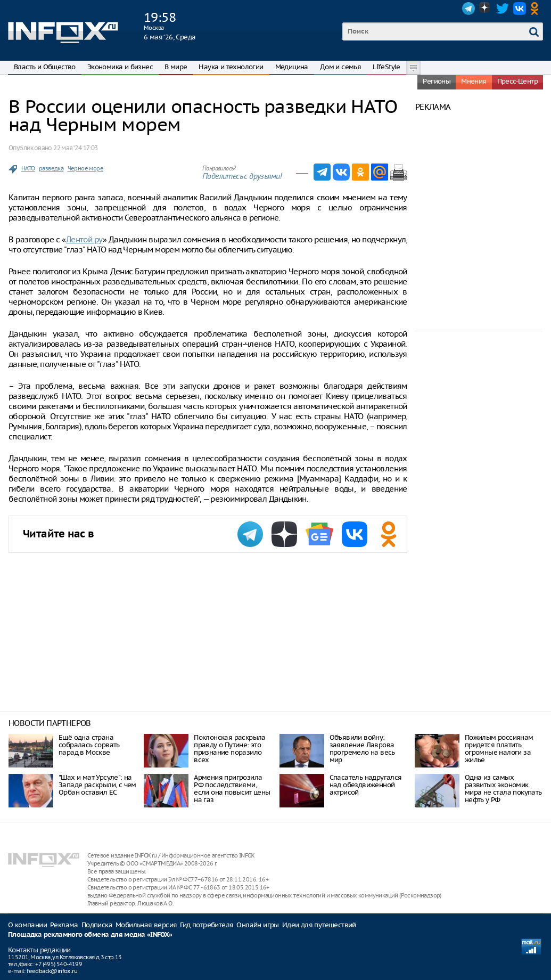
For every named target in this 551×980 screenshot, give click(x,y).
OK (537, 9)
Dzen (486, 9)
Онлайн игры (257, 925)
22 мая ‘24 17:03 (75, 148)
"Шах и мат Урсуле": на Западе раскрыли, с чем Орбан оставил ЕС (97, 785)
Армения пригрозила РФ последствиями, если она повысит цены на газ (232, 789)
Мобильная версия (146, 925)
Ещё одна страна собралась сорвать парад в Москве (89, 745)
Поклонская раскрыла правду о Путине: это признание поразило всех (230, 749)
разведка (51, 168)
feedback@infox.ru (52, 971)
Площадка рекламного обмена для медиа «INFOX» (90, 935)
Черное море (85, 168)
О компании (27, 925)
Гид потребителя (207, 925)
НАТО (28, 168)
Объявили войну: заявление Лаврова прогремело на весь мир (362, 749)
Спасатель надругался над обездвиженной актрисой (366, 785)
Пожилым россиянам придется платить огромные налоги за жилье (499, 749)
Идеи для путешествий (319, 925)
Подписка (97, 925)
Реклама (64, 925)
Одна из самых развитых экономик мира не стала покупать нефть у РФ (503, 789)
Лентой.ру (84, 239)
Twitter (503, 9)
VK (520, 9)
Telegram (468, 9)
